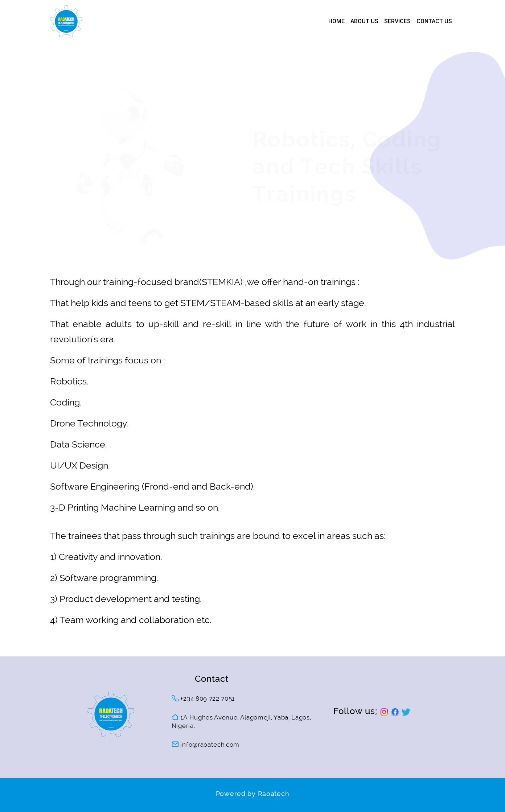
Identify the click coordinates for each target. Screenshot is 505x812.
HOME (336, 21)
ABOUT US (364, 21)
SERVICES (397, 21)
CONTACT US (434, 21)
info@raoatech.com (206, 745)
